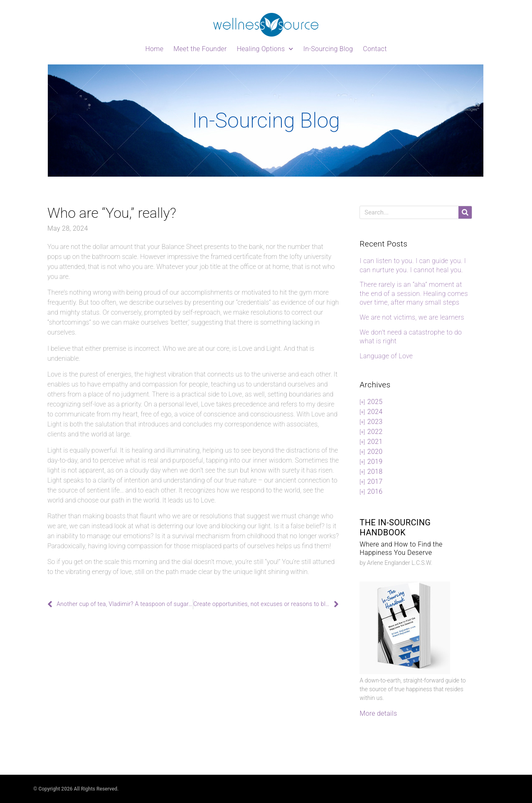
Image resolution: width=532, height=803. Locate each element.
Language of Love (386, 356)
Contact (375, 49)
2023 (375, 422)
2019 (375, 462)
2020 (375, 452)
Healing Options (265, 49)
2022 (375, 432)
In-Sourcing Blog (328, 49)
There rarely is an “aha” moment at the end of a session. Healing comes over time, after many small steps (414, 293)
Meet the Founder (200, 49)
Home (154, 49)
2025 (375, 402)
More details (378, 713)
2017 (375, 482)
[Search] (465, 212)
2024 (375, 412)
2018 (375, 472)
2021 (375, 442)
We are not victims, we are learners (412, 317)
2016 (375, 491)
